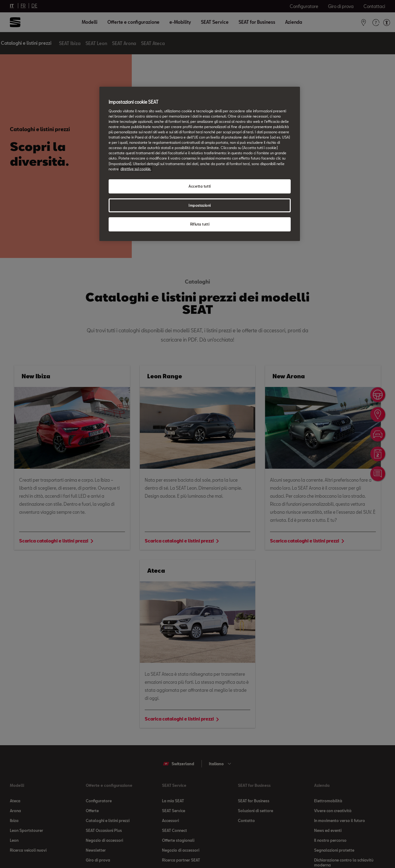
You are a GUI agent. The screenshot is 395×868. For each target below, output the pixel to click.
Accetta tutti (200, 186)
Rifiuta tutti (200, 224)
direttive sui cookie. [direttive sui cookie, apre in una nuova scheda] (136, 169)
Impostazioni (200, 205)
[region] (200, 164)
